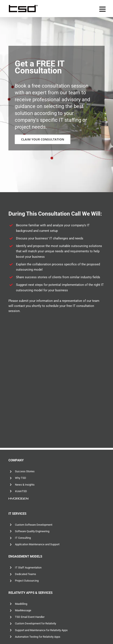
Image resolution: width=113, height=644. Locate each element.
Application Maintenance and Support (37, 544)
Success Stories (25, 471)
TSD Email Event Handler (30, 617)
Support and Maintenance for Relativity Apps (41, 630)
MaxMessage (23, 610)
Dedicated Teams (26, 574)
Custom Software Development (34, 525)
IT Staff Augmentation (28, 568)
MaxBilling (21, 604)
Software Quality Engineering (32, 531)
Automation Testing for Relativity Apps (38, 637)
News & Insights (25, 485)
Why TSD (21, 478)
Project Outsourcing (27, 581)
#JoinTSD (21, 491)
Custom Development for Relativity (36, 623)
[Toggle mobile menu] (103, 9)
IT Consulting (23, 538)
